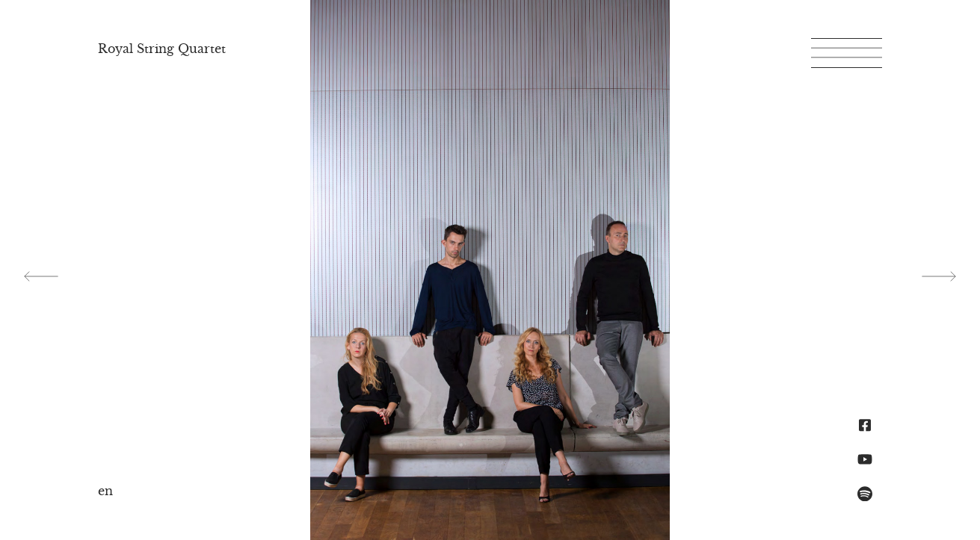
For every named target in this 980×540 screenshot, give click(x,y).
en (105, 491)
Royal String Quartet (162, 49)
